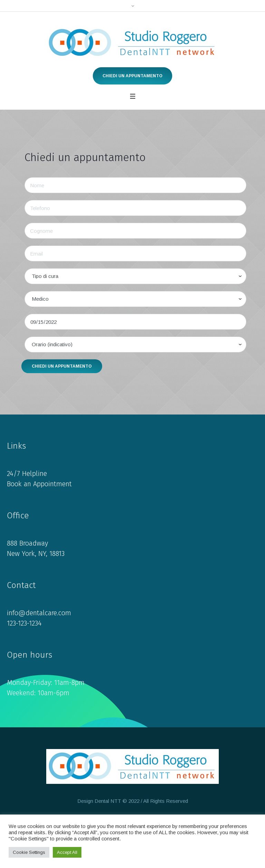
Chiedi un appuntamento (132, 76)
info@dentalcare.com (39, 613)
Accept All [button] (67, 852)
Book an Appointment (39, 484)
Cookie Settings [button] (29, 852)
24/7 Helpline (27, 473)
